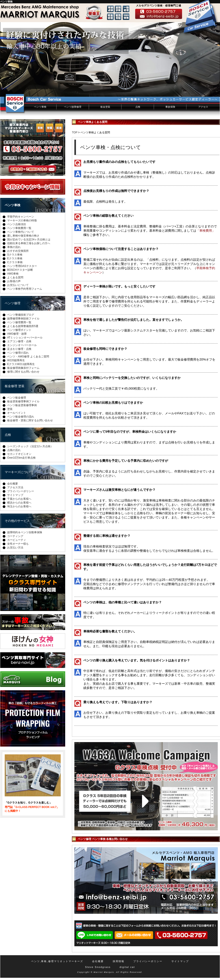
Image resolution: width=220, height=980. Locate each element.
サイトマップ (15, 495)
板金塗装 (105, 107)
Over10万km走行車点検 (21, 458)
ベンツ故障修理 (73, 107)
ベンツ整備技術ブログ (21, 315)
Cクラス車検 (15, 262)
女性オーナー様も (18, 544)
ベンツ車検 (40, 107)
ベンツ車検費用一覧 (19, 228)
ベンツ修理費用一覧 (19, 322)
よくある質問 (15, 277)
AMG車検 (13, 274)
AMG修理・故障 (17, 334)
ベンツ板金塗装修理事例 (22, 405)
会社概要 (13, 484)
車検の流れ (14, 247)
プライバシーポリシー (21, 491)
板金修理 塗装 (15, 386)
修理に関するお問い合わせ (23, 372)
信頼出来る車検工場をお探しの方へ (29, 243)
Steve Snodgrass (98, 967)
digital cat (127, 967)
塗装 (10, 409)
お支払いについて (18, 285)
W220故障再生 (16, 360)
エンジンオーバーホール (22, 345)
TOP (75, 132)
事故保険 (170, 107)
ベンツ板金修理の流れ (21, 417)
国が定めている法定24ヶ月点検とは (29, 239)
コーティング (15, 536)
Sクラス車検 (15, 255)
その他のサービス (17, 521)
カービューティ (17, 540)
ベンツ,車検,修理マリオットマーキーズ (57, 961)
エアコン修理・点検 (19, 341)
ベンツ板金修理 (17, 398)
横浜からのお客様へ (19, 503)
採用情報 (119, 961)
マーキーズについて (19, 472)
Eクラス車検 (15, 258)
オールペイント (17, 413)
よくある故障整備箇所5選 (23, 326)
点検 (138, 107)
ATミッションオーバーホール (25, 338)
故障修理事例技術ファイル (23, 319)
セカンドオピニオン (19, 454)
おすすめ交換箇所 (18, 251)
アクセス (203, 107)
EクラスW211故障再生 (21, 364)
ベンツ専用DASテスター (22, 266)
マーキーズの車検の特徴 (22, 220)
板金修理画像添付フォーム (23, 368)
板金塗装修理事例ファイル (23, 401)
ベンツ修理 (13, 303)
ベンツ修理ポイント (19, 330)
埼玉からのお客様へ (19, 506)
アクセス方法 (15, 487)
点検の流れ (14, 450)
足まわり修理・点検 (19, 349)
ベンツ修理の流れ (18, 353)
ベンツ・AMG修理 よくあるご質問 (28, 357)
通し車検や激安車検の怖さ (23, 236)
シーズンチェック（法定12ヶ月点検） (30, 446)
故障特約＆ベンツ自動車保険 (25, 532)
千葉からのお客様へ (19, 499)
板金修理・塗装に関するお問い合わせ (30, 420)
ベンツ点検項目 (17, 224)
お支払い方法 (15, 548)
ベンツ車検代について (21, 232)
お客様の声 (14, 281)
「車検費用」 (206, 231)
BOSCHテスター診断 (20, 270)
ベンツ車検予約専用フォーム (25, 289)
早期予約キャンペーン (21, 217)
